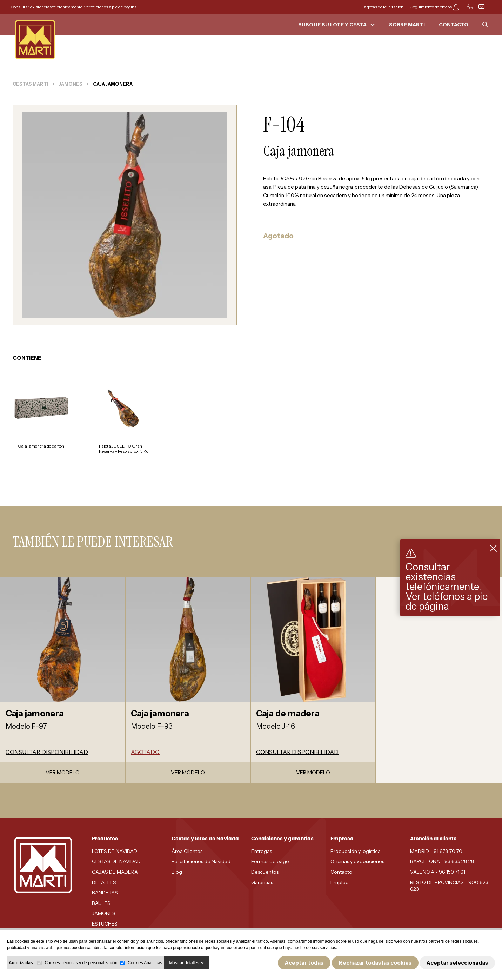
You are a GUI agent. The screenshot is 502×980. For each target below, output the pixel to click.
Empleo (340, 882)
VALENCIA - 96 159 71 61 (438, 872)
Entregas (262, 851)
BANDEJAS (105, 893)
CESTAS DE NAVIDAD (116, 861)
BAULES (101, 903)
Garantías (262, 882)
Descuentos (265, 872)
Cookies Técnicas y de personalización (81, 963)
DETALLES (104, 882)
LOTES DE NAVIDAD (115, 851)
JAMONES (104, 913)
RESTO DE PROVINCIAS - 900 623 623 (449, 886)
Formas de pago (270, 861)
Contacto (341, 872)
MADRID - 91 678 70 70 (436, 851)
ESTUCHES (105, 924)
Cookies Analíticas (145, 963)
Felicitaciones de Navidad (201, 861)
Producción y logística (356, 851)
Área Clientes (187, 851)
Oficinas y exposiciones (357, 861)
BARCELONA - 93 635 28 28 (442, 861)
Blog (177, 872)
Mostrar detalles (187, 963)
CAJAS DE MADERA (115, 872)
